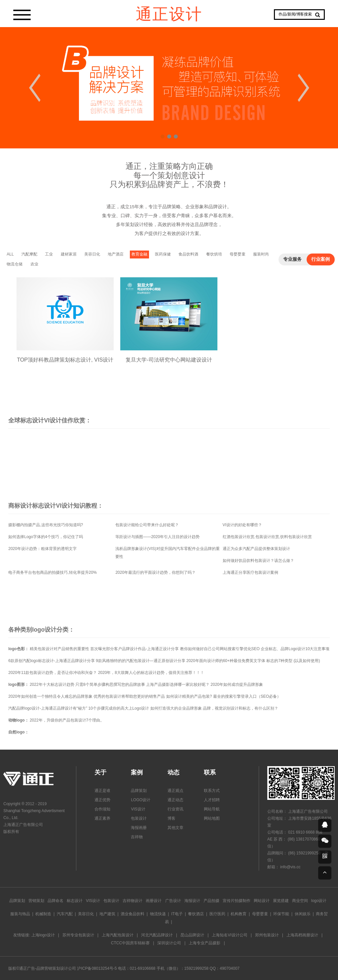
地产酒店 (116, 254)
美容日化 (92, 254)
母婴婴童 (238, 254)
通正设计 (169, 13)
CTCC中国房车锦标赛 (130, 943)
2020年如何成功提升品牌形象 (237, 685)
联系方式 (212, 791)
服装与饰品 (20, 914)
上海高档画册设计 (302, 935)
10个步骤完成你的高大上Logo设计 (119, 708)
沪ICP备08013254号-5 (97, 968)
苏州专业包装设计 (78, 935)
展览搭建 (281, 901)
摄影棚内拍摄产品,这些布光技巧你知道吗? (46, 525)
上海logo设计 (43, 935)
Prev (35, 88)
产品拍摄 (211, 901)
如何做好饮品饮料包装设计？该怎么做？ (258, 561)
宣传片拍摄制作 (237, 901)
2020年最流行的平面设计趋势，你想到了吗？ (155, 572)
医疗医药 (217, 914)
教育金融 (139, 254)
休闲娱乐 (303, 914)
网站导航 (212, 809)
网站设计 (262, 901)
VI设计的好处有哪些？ (242, 525)
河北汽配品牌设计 (157, 935)
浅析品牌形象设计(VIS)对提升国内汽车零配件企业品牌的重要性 (167, 553)
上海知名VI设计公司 (229, 935)
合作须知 (102, 809)
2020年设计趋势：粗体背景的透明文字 (42, 549)
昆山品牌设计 (192, 935)
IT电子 (177, 914)
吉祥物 (137, 837)
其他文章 (175, 828)
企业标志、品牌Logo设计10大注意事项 (295, 649)
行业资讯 (175, 809)
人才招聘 (212, 800)
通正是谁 (102, 791)
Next (303, 88)
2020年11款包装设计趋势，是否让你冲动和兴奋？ (53, 673)
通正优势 (102, 800)
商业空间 (300, 901)
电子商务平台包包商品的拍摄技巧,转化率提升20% (52, 572)
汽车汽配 (65, 914)
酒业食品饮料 (132, 914)
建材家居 (69, 254)
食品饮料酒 (188, 254)
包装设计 (139, 818)
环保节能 (281, 914)
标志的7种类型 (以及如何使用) (293, 661)
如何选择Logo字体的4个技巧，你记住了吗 (45, 537)
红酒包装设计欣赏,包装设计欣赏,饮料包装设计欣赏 (267, 537)
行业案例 (320, 259)
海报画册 (139, 828)
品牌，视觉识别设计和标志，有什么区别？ (241, 708)
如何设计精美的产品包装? (189, 696)
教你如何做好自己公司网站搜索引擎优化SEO (220, 649)
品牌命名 (56, 901)
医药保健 (163, 254)
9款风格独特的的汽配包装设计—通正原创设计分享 (141, 661)
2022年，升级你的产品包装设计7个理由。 (67, 720)
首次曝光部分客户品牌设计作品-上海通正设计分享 (134, 649)
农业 (34, 264)
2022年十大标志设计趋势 (52, 685)
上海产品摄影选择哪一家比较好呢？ (178, 685)
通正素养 (102, 818)
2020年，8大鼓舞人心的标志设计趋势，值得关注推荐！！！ (151, 673)
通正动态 (175, 800)
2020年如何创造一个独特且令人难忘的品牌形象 (50, 696)
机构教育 (239, 914)
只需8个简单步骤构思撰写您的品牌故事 (110, 685)
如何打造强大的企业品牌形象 (176, 708)
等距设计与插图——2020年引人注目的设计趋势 (157, 537)
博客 (171, 818)
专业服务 (292, 259)
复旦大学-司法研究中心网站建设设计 (169, 355)
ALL (10, 254)
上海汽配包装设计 (118, 935)
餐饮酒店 (196, 914)
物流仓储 (15, 264)
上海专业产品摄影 (205, 943)
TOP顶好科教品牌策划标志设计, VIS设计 (65, 355)
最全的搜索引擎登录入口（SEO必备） (247, 696)
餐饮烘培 (214, 254)
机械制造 (43, 914)
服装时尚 (261, 254)
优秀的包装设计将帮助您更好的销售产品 (129, 696)
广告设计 (173, 901)
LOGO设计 (141, 800)
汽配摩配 (29, 254)
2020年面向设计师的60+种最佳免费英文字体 (226, 661)
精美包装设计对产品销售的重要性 (59, 649)
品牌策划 (139, 791)
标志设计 (75, 901)
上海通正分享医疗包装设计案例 (250, 572)
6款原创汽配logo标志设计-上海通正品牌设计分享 (51, 661)
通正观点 (175, 791)
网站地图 (212, 818)
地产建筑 (107, 914)
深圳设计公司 (169, 943)
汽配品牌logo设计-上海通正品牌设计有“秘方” (48, 708)
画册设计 (154, 901)
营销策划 (36, 901)
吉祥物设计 (132, 901)
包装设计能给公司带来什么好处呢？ (147, 525)
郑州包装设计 (267, 935)
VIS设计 (138, 809)
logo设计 (319, 901)
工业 (49, 254)
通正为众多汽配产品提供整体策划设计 (256, 549)
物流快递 (158, 914)
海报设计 (192, 901)
